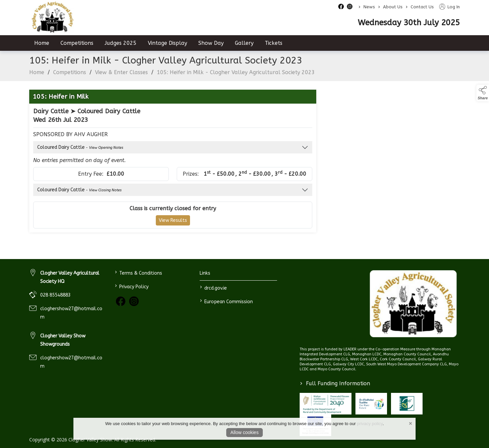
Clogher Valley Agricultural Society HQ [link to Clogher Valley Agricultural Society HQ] (70, 277)
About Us (393, 7)
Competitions (70, 77)
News (369, 7)
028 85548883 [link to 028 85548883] (55, 295)
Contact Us (422, 7)
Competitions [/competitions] (77, 43)
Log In (449, 7)
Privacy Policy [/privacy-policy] (131, 286)
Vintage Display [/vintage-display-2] (167, 43)
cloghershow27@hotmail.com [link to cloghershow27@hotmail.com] (71, 313)
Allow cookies (245, 432)
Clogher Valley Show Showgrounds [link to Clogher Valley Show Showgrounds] (63, 340)
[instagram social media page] (350, 6)
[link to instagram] (134, 301)
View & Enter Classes (121, 77)
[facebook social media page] (341, 6)
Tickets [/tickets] (274, 43)
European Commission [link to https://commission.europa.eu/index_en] (226, 301)
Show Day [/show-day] (211, 43)
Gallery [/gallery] (244, 43)
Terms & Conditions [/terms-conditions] (138, 272)
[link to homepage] (413, 304)
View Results (173, 225)
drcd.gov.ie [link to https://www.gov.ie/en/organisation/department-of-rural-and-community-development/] (213, 287)
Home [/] (42, 43)
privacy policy (370, 424)
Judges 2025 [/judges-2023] (121, 43)
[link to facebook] (121, 301)
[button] (483, 93)
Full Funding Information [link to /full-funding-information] (335, 383)
